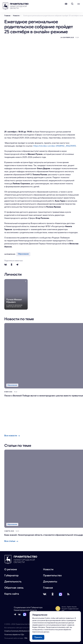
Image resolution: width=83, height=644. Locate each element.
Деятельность (13, 581)
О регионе (11, 569)
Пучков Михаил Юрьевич (14, 301)
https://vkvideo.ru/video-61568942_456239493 (55, 146)
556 (26, 638)
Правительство (52, 575)
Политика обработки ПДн (14, 634)
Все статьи (11, 541)
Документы (50, 581)
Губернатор (11, 575)
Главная (48, 588)
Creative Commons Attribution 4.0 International (22, 631)
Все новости (12, 435)
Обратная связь (14, 588)
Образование (23, 254)
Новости (48, 569)
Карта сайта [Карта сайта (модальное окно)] (12, 594)
